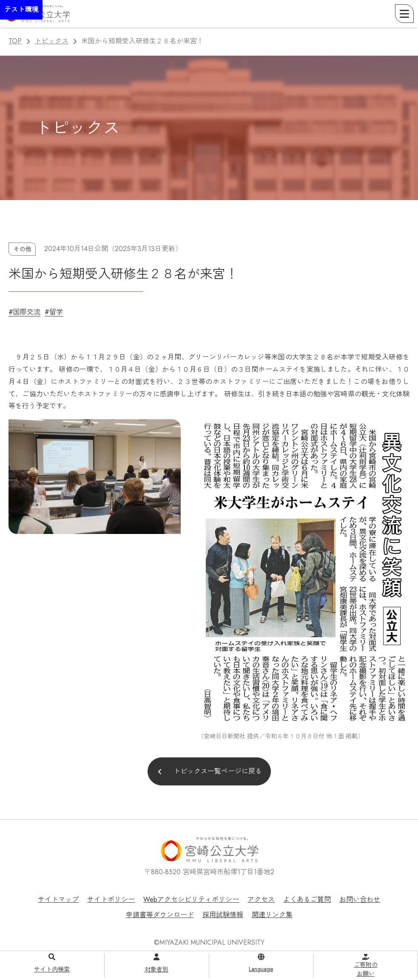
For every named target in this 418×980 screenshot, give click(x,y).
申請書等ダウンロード (160, 915)
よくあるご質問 (307, 900)
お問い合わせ (360, 900)
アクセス (261, 900)
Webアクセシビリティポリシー (191, 900)
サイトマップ (58, 900)
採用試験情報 (223, 915)
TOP (15, 41)
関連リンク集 (272, 915)
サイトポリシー (111, 900)
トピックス (51, 41)
